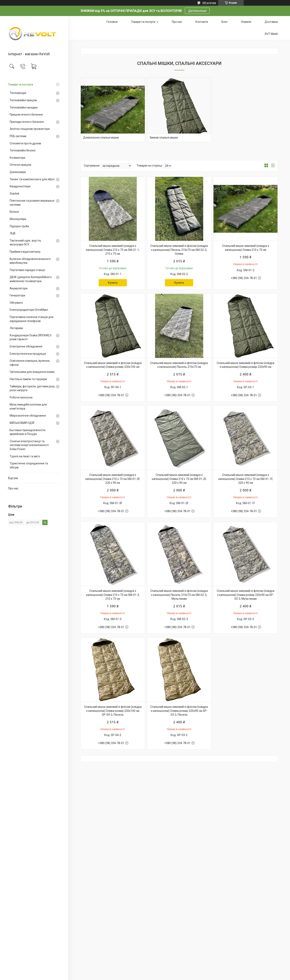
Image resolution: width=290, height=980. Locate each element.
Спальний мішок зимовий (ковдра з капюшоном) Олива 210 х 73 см (246, 248)
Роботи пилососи (21, 397)
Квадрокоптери (20, 186)
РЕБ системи (18, 136)
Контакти (202, 22)
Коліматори (17, 158)
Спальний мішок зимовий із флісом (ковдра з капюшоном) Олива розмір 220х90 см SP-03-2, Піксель (179, 711)
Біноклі (14, 212)
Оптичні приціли (20, 165)
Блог (225, 22)
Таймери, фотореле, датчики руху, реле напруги (32, 388)
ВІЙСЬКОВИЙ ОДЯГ (22, 423)
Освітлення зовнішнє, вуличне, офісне (30, 363)
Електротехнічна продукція (28, 354)
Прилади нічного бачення (27, 122)
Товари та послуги (21, 84)
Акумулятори (19, 288)
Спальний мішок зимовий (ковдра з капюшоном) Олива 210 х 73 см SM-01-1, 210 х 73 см (113, 250)
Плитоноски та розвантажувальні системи (32, 203)
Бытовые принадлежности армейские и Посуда (27, 432)
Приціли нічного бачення (26, 115)
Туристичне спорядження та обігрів (29, 465)
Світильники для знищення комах (32, 372)
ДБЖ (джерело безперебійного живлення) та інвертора (31, 279)
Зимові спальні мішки (164, 138)
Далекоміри (18, 172)
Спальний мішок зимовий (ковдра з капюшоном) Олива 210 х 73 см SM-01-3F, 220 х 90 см (113, 479)
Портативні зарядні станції (27, 270)
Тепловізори (18, 93)
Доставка (271, 22)
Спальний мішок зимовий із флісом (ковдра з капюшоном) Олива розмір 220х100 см (113, 365)
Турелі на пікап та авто (25, 456)
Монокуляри (18, 219)
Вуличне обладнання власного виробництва (30, 261)
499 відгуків (209, 3)
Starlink (14, 194)
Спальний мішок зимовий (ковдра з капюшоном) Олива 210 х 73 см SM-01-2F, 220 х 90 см (179, 479)
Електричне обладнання (26, 346)
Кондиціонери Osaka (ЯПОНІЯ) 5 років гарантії (31, 337)
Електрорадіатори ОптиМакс (29, 310)
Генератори (17, 295)
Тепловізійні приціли (23, 100)
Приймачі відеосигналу (25, 252)
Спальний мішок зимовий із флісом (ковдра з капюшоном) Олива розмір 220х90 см (245, 365)
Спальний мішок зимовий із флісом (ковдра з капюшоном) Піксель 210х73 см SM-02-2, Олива (179, 250)
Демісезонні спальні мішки (101, 138)
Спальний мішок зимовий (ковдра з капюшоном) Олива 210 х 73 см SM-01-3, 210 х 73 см (113, 595)
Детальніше (197, 11)
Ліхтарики (16, 328)
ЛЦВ (13, 233)
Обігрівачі (16, 303)
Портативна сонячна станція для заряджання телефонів (32, 319)
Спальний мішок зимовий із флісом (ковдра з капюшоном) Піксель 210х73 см (179, 365)
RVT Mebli (271, 34)
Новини (246, 22)
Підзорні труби (19, 226)
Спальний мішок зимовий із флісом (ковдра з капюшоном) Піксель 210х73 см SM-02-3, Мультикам (179, 595)
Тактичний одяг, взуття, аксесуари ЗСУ (25, 243)
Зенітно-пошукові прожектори (30, 129)
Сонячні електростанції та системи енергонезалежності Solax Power (29, 445)
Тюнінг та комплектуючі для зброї (32, 179)
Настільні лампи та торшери (28, 379)
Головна (112, 22)
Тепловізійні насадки (24, 107)
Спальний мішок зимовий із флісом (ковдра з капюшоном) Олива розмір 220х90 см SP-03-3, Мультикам (245, 595)
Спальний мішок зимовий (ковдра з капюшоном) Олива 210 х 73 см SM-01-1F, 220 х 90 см (246, 479)
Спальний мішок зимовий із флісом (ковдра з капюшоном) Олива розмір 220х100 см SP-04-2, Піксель (113, 711)
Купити (113, 283)
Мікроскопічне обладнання (28, 416)
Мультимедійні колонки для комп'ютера (28, 407)
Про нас (13, 488)
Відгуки (13, 478)
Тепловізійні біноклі (23, 150)
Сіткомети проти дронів (25, 143)
